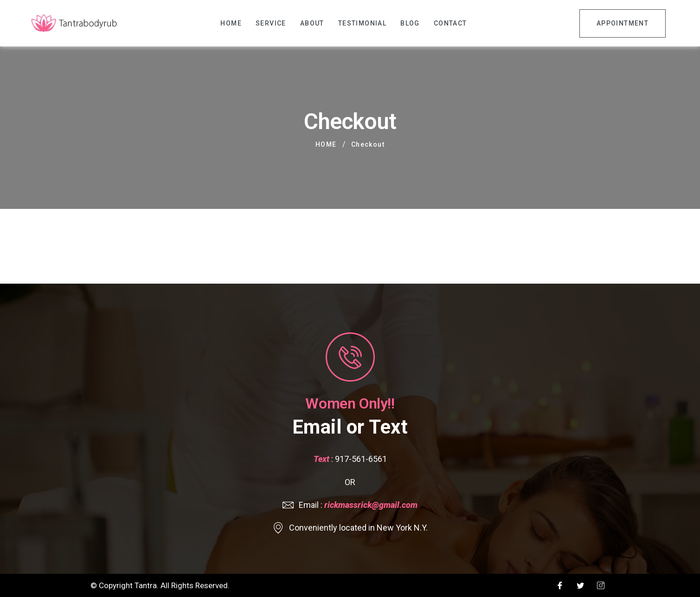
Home (231, 23)
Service (271, 23)
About (312, 23)
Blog (410, 23)
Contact (450, 23)
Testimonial (362, 23)
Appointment (623, 23)
